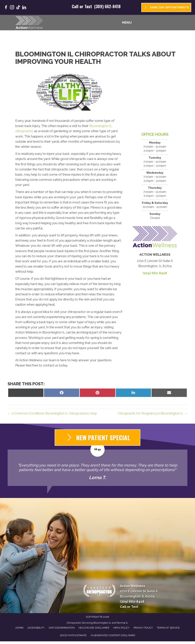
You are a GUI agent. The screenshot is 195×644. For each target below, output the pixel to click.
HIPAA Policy (121, 628)
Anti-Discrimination (62, 628)
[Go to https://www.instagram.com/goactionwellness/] (12, 8)
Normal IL (122, 623)
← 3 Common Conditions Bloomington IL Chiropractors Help (52, 413)
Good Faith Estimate (73, 635)
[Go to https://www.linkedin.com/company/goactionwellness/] (24, 8)
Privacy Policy (143, 628)
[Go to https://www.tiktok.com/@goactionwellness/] (18, 8)
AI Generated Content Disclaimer (113, 635)
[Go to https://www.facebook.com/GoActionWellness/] (6, 8)
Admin (19, 628)
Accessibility (36, 628)
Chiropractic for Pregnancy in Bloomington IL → (153, 413)
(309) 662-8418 (107, 6)
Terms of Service (168, 628)
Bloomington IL (102, 623)
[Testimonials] (97, 468)
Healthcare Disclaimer (94, 628)
